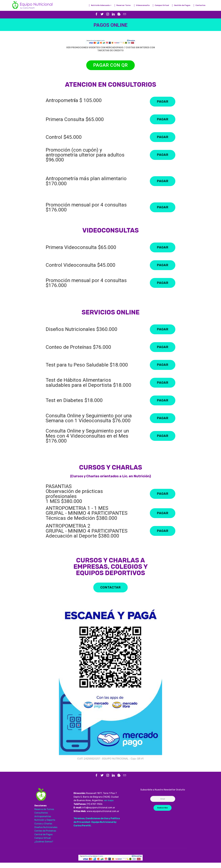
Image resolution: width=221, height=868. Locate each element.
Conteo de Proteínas (45, 836)
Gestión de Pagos (181, 5)
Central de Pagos (43, 840)
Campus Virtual (161, 5)
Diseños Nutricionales (46, 832)
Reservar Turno (123, 5)
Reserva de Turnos (44, 814)
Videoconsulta (142, 5)
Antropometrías (43, 822)
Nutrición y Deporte (45, 825)
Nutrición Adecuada (99, 5)
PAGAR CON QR (111, 65)
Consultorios (41, 818)
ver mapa (109, 806)
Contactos (199, 5)
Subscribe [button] (162, 813)
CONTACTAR (111, 593)
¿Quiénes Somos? (44, 847)
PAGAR (162, 102)
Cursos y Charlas (44, 829)
